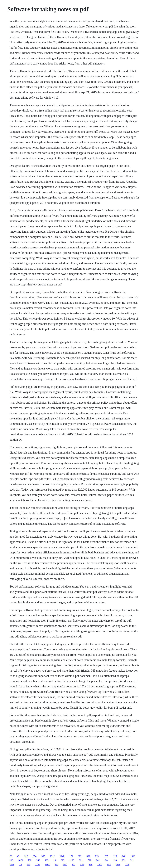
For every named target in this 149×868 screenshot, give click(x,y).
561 (65, 865)
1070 (20, 860)
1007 (100, 865)
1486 (12, 865)
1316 (118, 865)
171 (71, 856)
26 (11, 856)
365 (43, 856)
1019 (133, 856)
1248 (62, 856)
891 (81, 860)
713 (97, 856)
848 (109, 865)
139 (115, 860)
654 (35, 856)
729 (89, 860)
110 (11, 860)
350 (38, 860)
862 (88, 856)
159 (29, 865)
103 (47, 860)
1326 (38, 865)
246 (124, 856)
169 (91, 865)
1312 (52, 856)
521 (132, 860)
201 (124, 860)
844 (106, 860)
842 (98, 860)
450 (82, 865)
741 (74, 865)
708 (30, 860)
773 (127, 865)
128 (115, 856)
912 (26, 856)
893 (63, 860)
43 (18, 856)
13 (55, 860)
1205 (106, 856)
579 (57, 865)
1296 (72, 860)
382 (80, 856)
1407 (47, 865)
